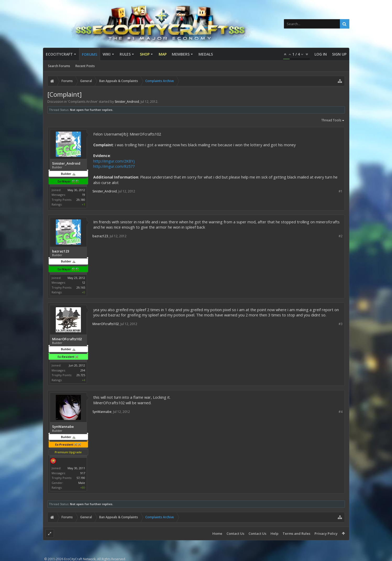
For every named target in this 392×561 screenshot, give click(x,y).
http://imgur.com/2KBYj (114, 161)
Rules (125, 54)
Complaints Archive (83, 102)
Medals (206, 54)
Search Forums (59, 66)
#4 (341, 412)
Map (163, 54)
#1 (341, 191)
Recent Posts (85, 66)
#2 (341, 236)
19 (84, 195)
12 (84, 282)
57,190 (81, 478)
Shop (145, 54)
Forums (90, 54)
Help (274, 533)
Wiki (107, 54)
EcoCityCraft (59, 54)
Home (217, 533)
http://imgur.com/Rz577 (114, 166)
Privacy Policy (326, 533)
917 (83, 473)
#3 (341, 324)
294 (83, 370)
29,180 (81, 200)
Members (181, 54)
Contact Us (235, 533)
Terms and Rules (296, 533)
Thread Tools (333, 121)
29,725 (81, 375)
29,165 (81, 287)
